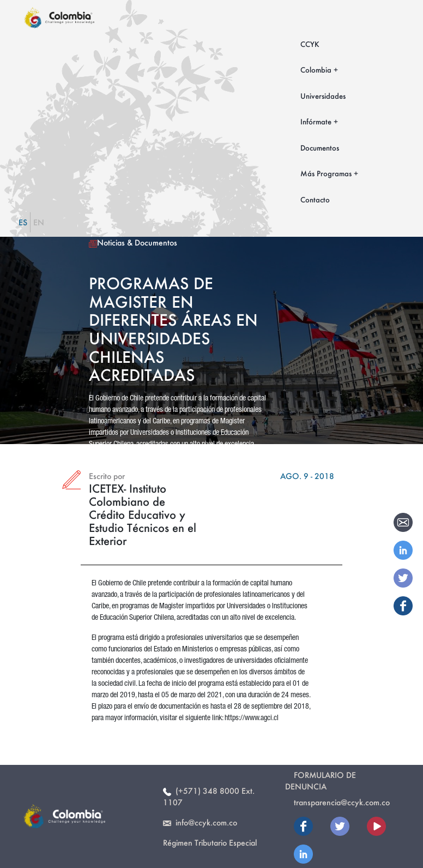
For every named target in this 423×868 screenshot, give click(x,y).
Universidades (323, 96)
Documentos (320, 148)
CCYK (310, 44)
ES (23, 222)
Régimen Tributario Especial (210, 843)
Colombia (316, 70)
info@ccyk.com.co (200, 822)
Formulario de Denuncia (321, 781)
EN (39, 222)
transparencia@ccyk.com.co (342, 802)
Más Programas (326, 173)
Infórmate (316, 121)
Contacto (315, 199)
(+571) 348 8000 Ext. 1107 (209, 797)
